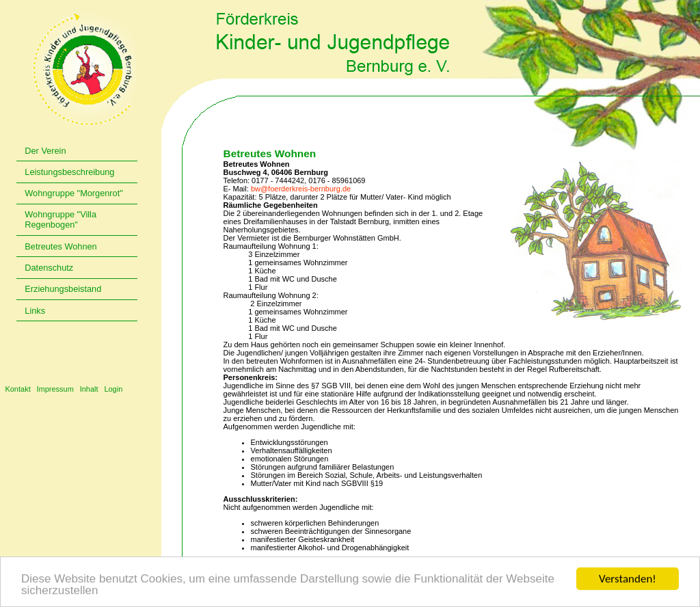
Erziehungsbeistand (63, 289)
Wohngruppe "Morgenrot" (73, 193)
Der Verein (45, 151)
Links (35, 311)
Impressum (55, 389)
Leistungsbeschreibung (69, 172)
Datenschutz (49, 268)
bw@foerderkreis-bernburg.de (301, 189)
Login (113, 389)
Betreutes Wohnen (60, 246)
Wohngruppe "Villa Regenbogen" (60, 219)
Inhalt (89, 389)
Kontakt (17, 389)
